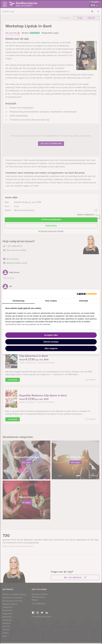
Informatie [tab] (84, 301)
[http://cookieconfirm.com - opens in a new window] (87, 294)
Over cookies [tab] (51, 301)
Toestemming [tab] (18, 301)
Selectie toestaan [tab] (51, 342)
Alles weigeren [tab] (51, 348)
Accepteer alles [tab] (51, 335)
